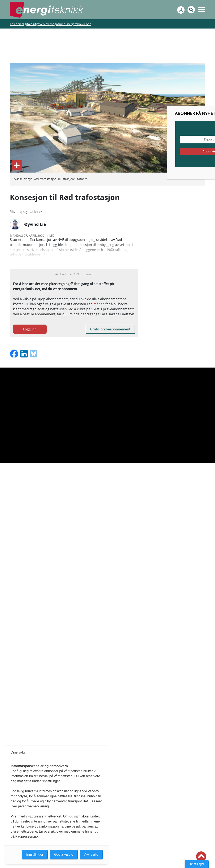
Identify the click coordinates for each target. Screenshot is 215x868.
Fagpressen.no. (27, 836)
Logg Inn (30, 329)
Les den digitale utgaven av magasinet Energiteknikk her (50, 24)
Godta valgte (64, 854)
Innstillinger (197, 864)
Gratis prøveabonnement (110, 329)
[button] (201, 857)
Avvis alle (91, 854)
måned (99, 304)
